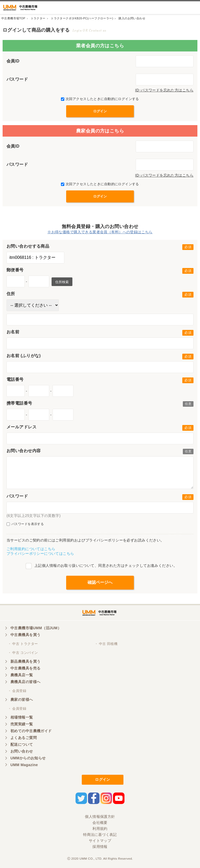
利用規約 (100, 829)
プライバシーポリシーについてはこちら (40, 554)
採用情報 (100, 847)
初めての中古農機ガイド (31, 731)
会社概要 (100, 823)
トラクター (38, 18)
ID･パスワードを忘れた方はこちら (164, 90)
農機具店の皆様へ (25, 682)
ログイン (103, 779)
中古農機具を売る (25, 668)
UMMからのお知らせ (28, 758)
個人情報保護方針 (100, 817)
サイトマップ (100, 841)
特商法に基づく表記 (100, 835)
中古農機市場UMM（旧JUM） (36, 628)
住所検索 (62, 282)
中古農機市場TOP (13, 18)
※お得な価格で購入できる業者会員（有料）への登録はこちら (100, 232)
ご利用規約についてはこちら (31, 549)
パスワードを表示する (25, 524)
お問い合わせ (22, 751)
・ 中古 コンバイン (23, 653)
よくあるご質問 (24, 738)
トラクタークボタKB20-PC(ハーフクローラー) (82, 18)
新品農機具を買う (25, 661)
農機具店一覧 (22, 675)
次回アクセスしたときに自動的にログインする (100, 99)
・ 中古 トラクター (23, 644)
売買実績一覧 (22, 724)
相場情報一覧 (22, 717)
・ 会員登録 (17, 691)
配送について (22, 744)
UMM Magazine (24, 765)
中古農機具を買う (25, 635)
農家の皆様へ (22, 700)
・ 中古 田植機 (106, 644)
